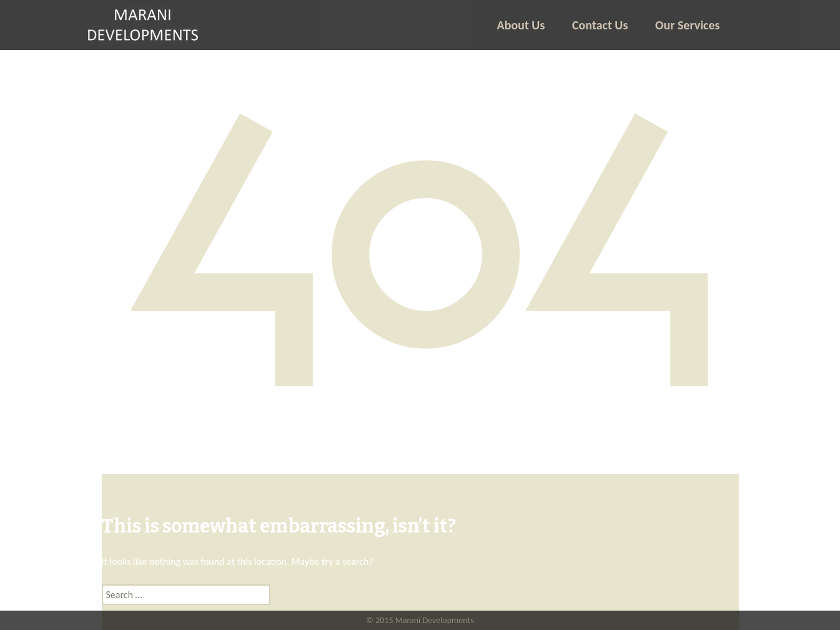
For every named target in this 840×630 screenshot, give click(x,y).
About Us (521, 25)
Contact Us (600, 25)
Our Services (688, 25)
